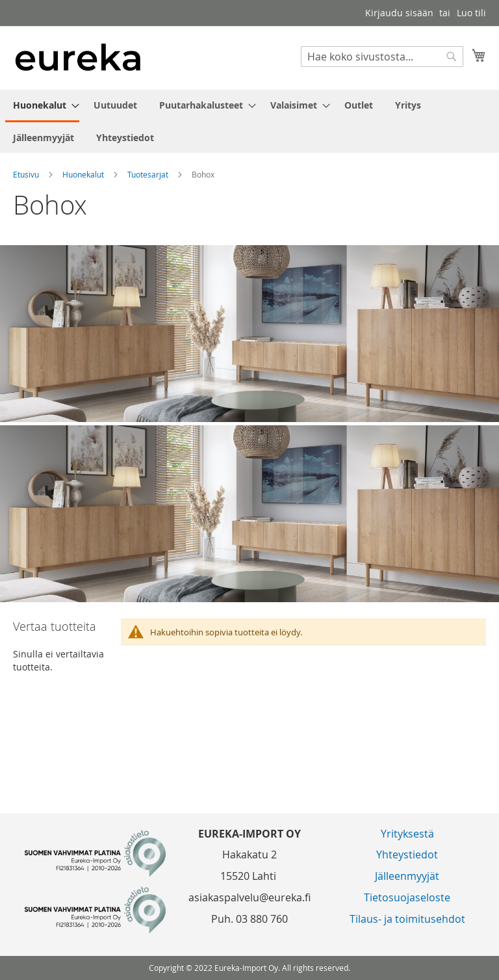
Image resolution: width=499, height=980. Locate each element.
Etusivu (27, 174)
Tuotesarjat (149, 174)
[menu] (249, 121)
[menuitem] (42, 106)
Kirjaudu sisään (399, 13)
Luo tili (471, 13)
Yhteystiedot (407, 854)
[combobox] (382, 57)
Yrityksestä (407, 834)
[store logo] (78, 57)
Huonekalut (84, 174)
